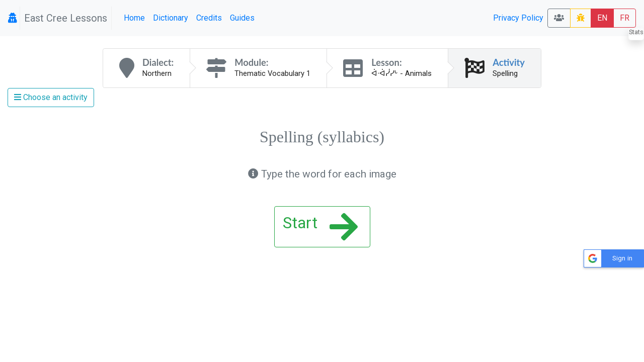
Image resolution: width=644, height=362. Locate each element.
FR (625, 18)
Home (134, 18)
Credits (209, 18)
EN (602, 18)
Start (320, 227)
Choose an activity (51, 97)
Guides (242, 18)
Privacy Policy (518, 18)
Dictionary (171, 18)
